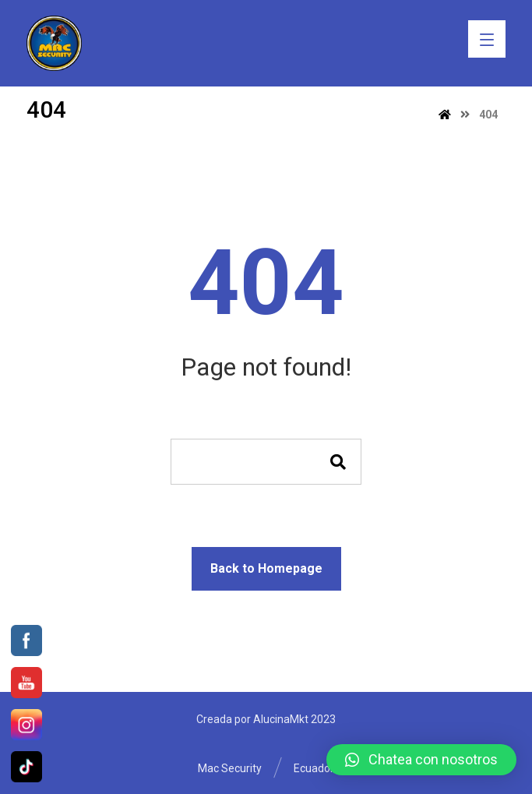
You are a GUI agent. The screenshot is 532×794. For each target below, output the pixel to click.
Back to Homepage (266, 568)
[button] (421, 760)
